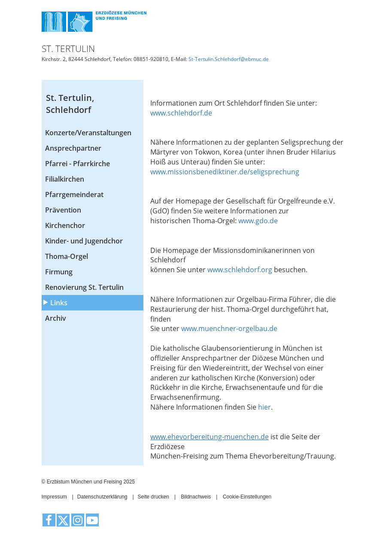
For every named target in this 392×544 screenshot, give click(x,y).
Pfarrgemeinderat (74, 195)
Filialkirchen (65, 179)
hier (264, 407)
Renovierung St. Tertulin (84, 287)
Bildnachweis (196, 497)
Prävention (63, 210)
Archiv (56, 318)
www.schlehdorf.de (181, 113)
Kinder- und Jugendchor (84, 241)
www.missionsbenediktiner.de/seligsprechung (226, 172)
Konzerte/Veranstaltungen (88, 133)
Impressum (54, 497)
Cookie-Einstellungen (247, 497)
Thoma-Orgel (67, 256)
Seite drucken (153, 497)
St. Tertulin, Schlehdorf (70, 104)
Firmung (59, 272)
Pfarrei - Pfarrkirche (77, 164)
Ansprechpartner (73, 148)
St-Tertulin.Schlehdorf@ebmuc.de (229, 59)
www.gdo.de (258, 221)
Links (59, 303)
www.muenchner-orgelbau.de (229, 328)
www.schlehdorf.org (241, 270)
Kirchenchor (65, 225)
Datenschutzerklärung (102, 497)
